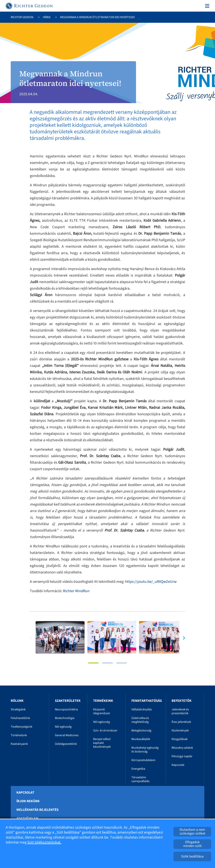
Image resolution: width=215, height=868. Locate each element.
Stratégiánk (18, 709)
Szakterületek (68, 701)
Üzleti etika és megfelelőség (140, 720)
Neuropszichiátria (66, 709)
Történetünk (19, 735)
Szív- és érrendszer (105, 730)
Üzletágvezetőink (66, 744)
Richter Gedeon (22, 17)
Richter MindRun (76, 591)
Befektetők (182, 701)
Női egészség (63, 727)
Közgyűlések (180, 739)
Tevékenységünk (22, 727)
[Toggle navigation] (206, 6)
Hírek (47, 17)
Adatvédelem (27, 818)
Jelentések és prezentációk (180, 711)
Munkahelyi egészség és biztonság (145, 750)
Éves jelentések (181, 722)
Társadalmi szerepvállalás (140, 779)
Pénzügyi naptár (182, 756)
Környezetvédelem (143, 760)
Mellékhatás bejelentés (37, 810)
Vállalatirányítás (142, 709)
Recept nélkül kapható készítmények (102, 743)
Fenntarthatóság (147, 701)
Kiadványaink (19, 744)
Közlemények (180, 730)
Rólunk (17, 701)
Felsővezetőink (20, 718)
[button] (182, 638)
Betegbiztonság (141, 730)
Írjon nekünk (28, 801)
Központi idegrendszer (102, 711)
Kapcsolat (178, 765)
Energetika (138, 769)
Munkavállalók (141, 739)
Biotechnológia (65, 718)
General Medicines (67, 735)
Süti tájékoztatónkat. (44, 842)
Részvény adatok (182, 748)
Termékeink (103, 701)
